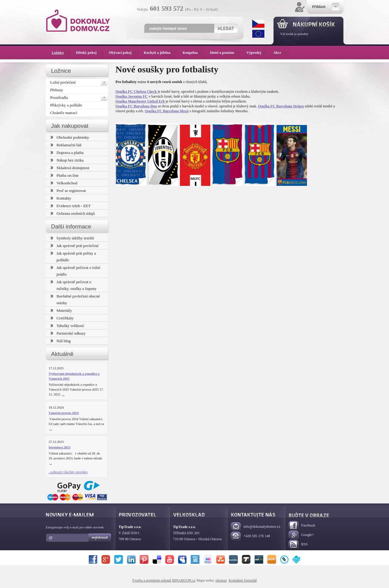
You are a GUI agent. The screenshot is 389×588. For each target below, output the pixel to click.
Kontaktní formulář (243, 580)
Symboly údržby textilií (72, 238)
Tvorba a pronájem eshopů (152, 580)
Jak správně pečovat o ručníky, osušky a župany (73, 285)
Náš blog (61, 341)
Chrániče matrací (64, 113)
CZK (258, 24)
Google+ (301, 535)
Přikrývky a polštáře (66, 105)
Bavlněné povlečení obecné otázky (75, 299)
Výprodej (257, 53)
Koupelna (193, 53)
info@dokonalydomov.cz (255, 527)
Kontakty (61, 198)
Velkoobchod (64, 183)
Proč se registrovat (68, 191)
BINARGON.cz (184, 580)
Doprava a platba (67, 153)
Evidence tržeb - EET (71, 206)
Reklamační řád (66, 145)
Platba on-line (64, 175)
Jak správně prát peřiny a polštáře (73, 257)
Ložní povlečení (79, 82)
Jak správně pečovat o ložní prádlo (75, 271)
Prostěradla (79, 98)
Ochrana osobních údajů (73, 213)
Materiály (61, 310)
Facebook (302, 526)
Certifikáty (62, 318)
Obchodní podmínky (70, 137)
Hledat (226, 28)
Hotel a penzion (225, 53)
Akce (278, 53)
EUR (258, 34)
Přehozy (57, 90)
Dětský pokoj (89, 53)
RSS (298, 545)
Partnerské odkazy (68, 333)
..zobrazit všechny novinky (68, 472)
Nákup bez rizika (67, 160)
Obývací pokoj (123, 53)
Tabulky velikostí (67, 326)
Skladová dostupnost (70, 168)
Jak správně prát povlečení (74, 246)
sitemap (221, 580)
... (63, 394)
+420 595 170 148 (250, 536)
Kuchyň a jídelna (160, 53)
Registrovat (100, 538)
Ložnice (61, 53)
